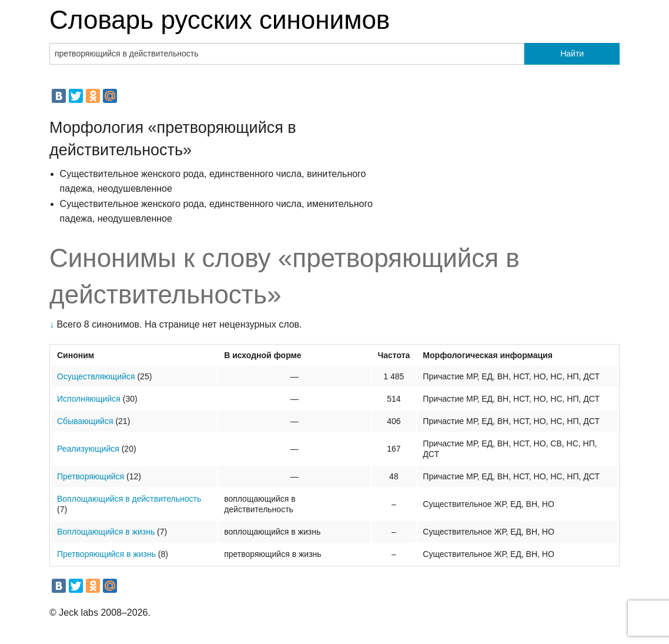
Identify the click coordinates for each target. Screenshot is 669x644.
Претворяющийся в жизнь (106, 554)
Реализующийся (88, 449)
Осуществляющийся (96, 376)
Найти (572, 54)
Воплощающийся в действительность (129, 499)
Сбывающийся (85, 421)
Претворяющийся (91, 476)
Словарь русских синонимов (220, 20)
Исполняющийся (89, 399)
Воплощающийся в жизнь (106, 532)
